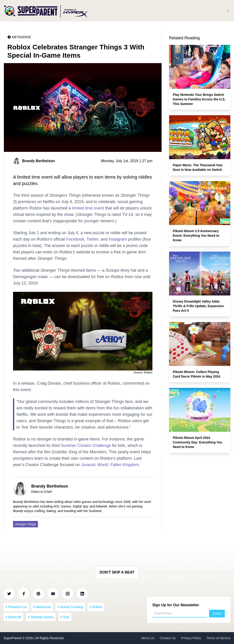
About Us (148, 638)
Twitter (92, 239)
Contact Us (168, 638)
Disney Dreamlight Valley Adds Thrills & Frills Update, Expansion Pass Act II (198, 306)
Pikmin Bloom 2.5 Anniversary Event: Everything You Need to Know (196, 236)
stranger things (25, 524)
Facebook (75, 239)
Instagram (118, 239)
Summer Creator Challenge (86, 445)
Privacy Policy (191, 638)
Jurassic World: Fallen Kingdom (110, 465)
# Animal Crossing (70, 607)
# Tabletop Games (41, 617)
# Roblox (96, 607)
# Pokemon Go (16, 607)
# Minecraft (13, 617)
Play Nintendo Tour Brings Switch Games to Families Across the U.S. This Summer (199, 99)
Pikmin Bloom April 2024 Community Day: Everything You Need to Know (198, 442)
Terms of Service (218, 638)
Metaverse (21, 37)
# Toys (65, 617)
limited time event (88, 208)
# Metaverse (42, 607)
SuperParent (13, 638)
